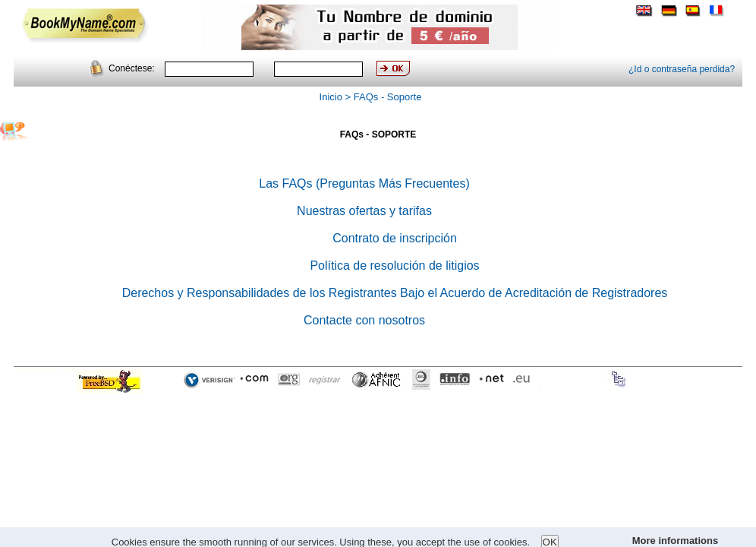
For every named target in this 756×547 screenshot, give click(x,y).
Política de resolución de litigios (394, 266)
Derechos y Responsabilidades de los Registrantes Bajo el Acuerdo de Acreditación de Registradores (395, 293)
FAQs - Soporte (388, 97)
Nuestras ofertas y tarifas (364, 211)
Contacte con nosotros (364, 320)
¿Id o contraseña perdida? (682, 69)
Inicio (331, 97)
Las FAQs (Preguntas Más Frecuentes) (364, 183)
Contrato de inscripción (395, 238)
